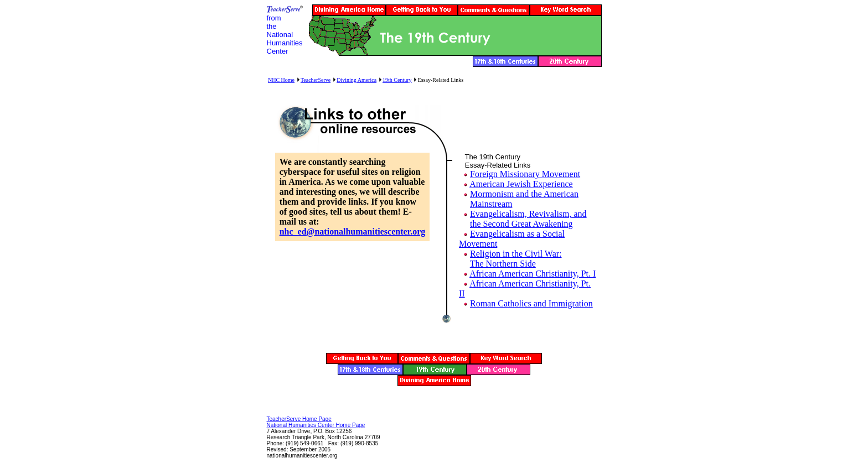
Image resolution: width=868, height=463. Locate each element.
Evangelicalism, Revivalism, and (528, 214)
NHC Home (281, 80)
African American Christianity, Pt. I (533, 274)
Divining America (356, 80)
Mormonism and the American (524, 194)
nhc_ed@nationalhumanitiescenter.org (353, 232)
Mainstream (491, 204)
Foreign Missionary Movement (525, 174)
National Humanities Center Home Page (316, 425)
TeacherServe (316, 80)
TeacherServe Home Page (299, 419)
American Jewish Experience (521, 184)
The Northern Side (503, 264)
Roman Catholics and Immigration (531, 303)
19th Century (397, 80)
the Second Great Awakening (521, 224)
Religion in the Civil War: (516, 254)
